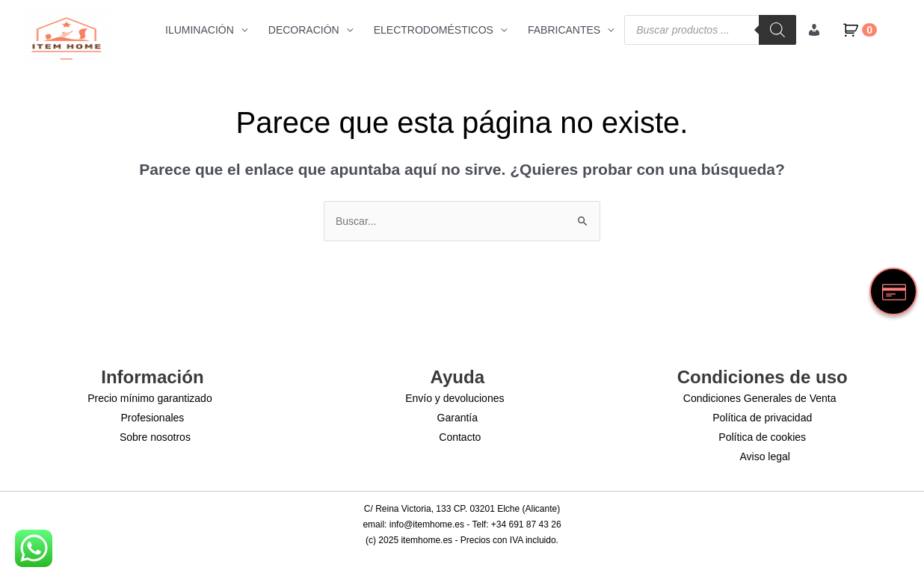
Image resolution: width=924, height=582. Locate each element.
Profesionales (153, 418)
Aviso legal (764, 456)
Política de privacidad (762, 418)
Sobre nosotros (155, 437)
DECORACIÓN (304, 30)
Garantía (458, 418)
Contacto (460, 437)
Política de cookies (762, 437)
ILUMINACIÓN (200, 30)
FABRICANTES (564, 30)
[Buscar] (777, 30)
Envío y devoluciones (455, 398)
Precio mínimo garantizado (150, 398)
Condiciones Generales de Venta (760, 398)
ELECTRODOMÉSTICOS (434, 30)
